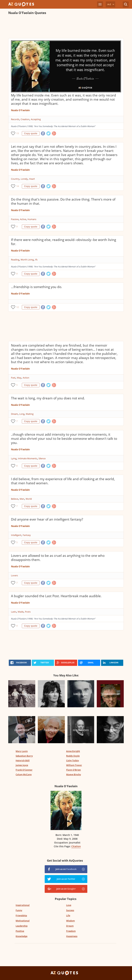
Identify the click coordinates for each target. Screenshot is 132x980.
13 (18, 133)
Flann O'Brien (73, 770)
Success (70, 910)
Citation (76, 846)
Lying (14, 458)
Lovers (14, 575)
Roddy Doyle (73, 756)
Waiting (30, 414)
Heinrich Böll (23, 760)
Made (21, 612)
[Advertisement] (66, 27)
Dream (14, 414)
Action (26, 378)
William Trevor (74, 765)
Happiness (72, 936)
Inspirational (23, 905)
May (19, 378)
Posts (28, 612)
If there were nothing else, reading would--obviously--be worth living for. (64, 242)
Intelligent (16, 535)
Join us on (66, 869)
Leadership (22, 926)
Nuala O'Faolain (20, 110)
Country (15, 179)
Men (22, 499)
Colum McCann (24, 774)
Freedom (71, 931)
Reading (15, 260)
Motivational (23, 921)
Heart (32, 179)
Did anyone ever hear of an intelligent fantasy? (47, 519)
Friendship (21, 915)
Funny (19, 910)
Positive (20, 931)
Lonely (24, 179)
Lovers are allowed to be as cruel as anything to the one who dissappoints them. (58, 558)
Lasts (14, 612)
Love (69, 905)
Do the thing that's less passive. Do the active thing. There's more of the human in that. (63, 201)
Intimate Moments (27, 458)
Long (22, 414)
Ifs (36, 260)
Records (15, 119)
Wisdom (70, 921)
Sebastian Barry (24, 756)
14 (18, 186)
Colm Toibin (73, 760)
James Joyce (22, 765)
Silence (42, 458)
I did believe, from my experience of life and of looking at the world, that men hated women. (63, 481)
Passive (15, 219)
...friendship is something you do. (37, 287)
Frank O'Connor (24, 770)
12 (18, 307)
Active (23, 219)
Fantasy (27, 535)
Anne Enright (73, 751)
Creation (25, 119)
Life (68, 915)
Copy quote (31, 133)
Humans (32, 219)
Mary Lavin (22, 751)
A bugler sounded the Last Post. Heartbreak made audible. (56, 596)
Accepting (36, 119)
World (29, 499)
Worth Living (27, 260)
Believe (15, 499)
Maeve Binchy (74, 774)
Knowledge (21, 936)
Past (13, 378)
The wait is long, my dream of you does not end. (48, 398)
